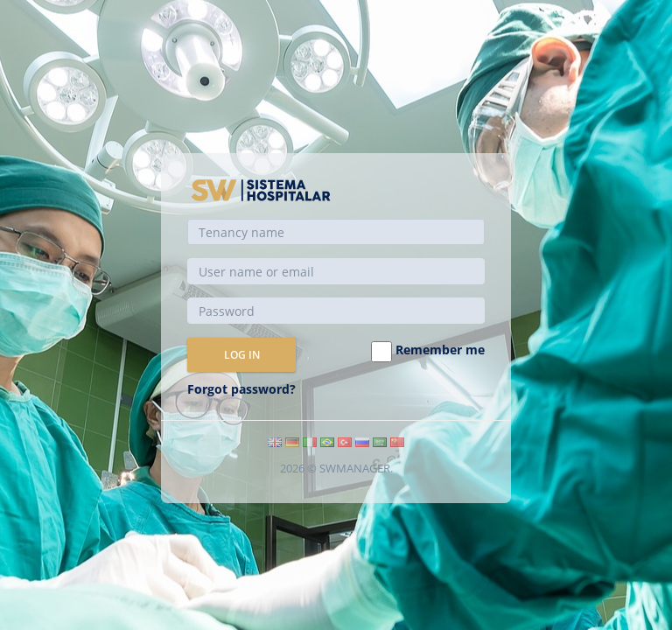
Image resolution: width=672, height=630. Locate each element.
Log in (242, 355)
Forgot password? (241, 389)
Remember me (428, 352)
